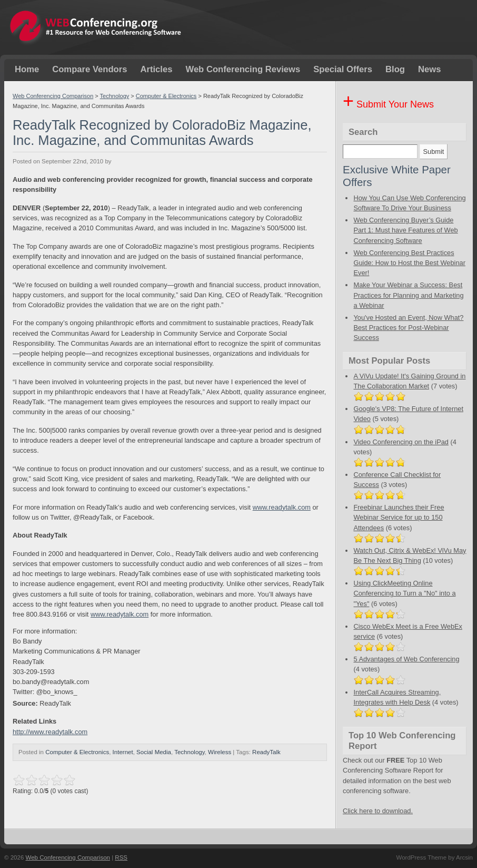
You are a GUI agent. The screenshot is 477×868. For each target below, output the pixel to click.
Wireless (220, 752)
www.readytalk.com (282, 507)
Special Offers (343, 69)
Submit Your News (388, 104)
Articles (156, 69)
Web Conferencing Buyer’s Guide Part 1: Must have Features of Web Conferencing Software (405, 230)
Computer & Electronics (166, 96)
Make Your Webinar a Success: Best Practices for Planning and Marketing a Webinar (408, 295)
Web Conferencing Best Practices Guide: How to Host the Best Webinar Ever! (409, 263)
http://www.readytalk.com (50, 732)
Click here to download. (378, 811)
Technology (115, 96)
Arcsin (464, 857)
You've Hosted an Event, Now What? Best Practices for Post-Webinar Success (408, 328)
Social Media (154, 752)
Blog (395, 69)
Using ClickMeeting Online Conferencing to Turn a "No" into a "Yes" (404, 593)
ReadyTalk (266, 752)
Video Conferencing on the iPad (401, 442)
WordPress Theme (421, 857)
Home (27, 69)
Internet (123, 752)
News (429, 69)
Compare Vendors (90, 69)
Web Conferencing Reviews (243, 69)
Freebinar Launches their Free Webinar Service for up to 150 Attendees (399, 517)
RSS (121, 857)
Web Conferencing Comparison (53, 96)
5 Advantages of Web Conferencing (406, 659)
